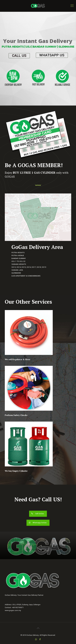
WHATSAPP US (52, 55)
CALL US (19, 56)
